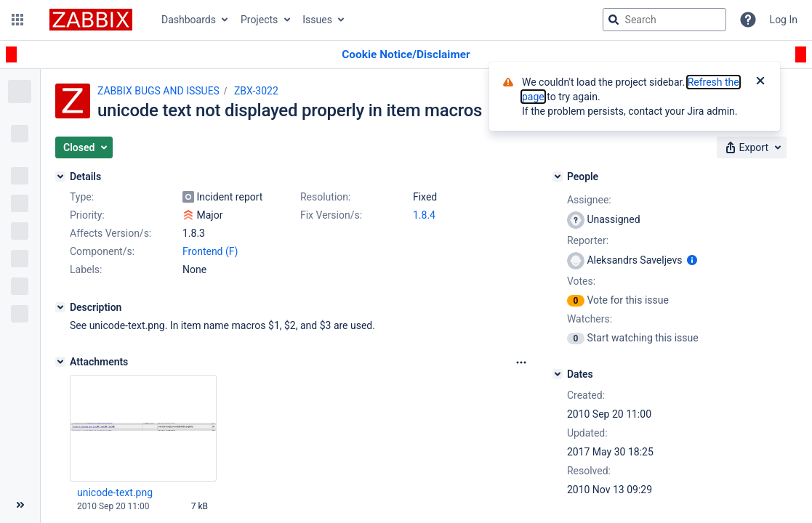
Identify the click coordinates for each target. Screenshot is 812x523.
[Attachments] (60, 362)
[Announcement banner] (406, 55)
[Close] (760, 82)
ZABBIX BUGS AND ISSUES (158, 91)
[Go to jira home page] (91, 20)
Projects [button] (259, 20)
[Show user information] (692, 260)
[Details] (60, 177)
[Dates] (558, 374)
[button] (17, 20)
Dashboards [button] (189, 20)
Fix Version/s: (331, 215)
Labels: (86, 269)
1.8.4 (424, 215)
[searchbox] (664, 20)
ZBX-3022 (256, 91)
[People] (558, 177)
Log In (784, 20)
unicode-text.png (115, 492)
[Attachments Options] (521, 362)
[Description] (60, 307)
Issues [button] (317, 20)
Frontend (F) (210, 251)
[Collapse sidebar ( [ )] (20, 505)
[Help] (748, 20)
